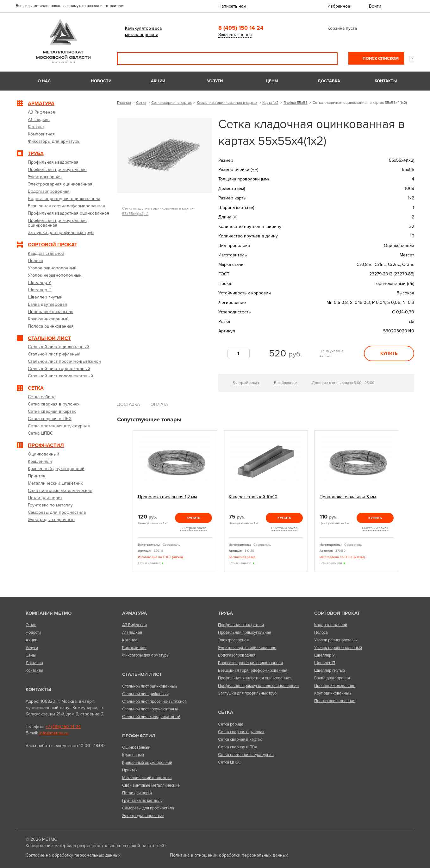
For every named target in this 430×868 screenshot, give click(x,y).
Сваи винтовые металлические (151, 785)
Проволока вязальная (335, 686)
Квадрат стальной (331, 625)
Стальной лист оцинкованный (150, 686)
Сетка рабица (231, 724)
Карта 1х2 (270, 103)
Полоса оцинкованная (335, 701)
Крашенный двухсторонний (147, 763)
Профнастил (139, 736)
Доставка (329, 81)
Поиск (328, 59)
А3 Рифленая (134, 625)
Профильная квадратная (241, 625)
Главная (124, 103)
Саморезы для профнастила (148, 808)
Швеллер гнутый (330, 670)
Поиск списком (380, 59)
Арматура (134, 613)
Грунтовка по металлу (142, 801)
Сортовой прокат (337, 613)
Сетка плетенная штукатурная (246, 755)
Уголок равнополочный (336, 640)
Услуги (215, 81)
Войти (375, 6)
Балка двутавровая (332, 678)
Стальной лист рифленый (145, 694)
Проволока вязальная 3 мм (348, 497)
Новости (101, 81)
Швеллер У (324, 655)
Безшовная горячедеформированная (253, 670)
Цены (272, 81)
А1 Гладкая (132, 632)
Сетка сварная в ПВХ (238, 747)
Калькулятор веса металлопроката (143, 31)
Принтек (130, 770)
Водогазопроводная (237, 655)
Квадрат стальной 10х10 (253, 497)
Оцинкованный (136, 747)
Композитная (134, 648)
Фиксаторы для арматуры (146, 655)
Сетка (141, 103)
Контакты (386, 81)
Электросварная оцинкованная (247, 648)
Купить (389, 353)
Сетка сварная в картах (171, 103)
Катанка (130, 640)
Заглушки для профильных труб (247, 693)
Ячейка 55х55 (296, 103)
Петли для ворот (137, 793)
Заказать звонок (235, 35)
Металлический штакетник (147, 778)
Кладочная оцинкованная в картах (227, 103)
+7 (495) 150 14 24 (63, 727)
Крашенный (133, 755)
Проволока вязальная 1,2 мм (167, 497)
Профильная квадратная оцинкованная (255, 678)
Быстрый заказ (246, 383)
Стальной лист (142, 674)
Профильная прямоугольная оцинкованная (258, 686)
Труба (225, 613)
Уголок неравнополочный (338, 648)
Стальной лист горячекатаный (150, 709)
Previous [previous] (126, 503)
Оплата (159, 404)
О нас (44, 81)
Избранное (339, 6)
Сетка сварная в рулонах (241, 732)
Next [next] (406, 503)
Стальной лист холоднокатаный (151, 717)
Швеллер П (325, 663)
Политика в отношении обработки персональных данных (229, 855)
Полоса (321, 632)
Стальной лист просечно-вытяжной (154, 701)
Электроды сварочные (143, 816)
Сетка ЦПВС (230, 762)
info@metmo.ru (54, 733)
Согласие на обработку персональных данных (73, 855)
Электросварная (233, 640)
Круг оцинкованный (333, 693)
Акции (158, 81)
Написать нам (232, 6)
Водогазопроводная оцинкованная (250, 663)
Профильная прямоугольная (245, 632)
